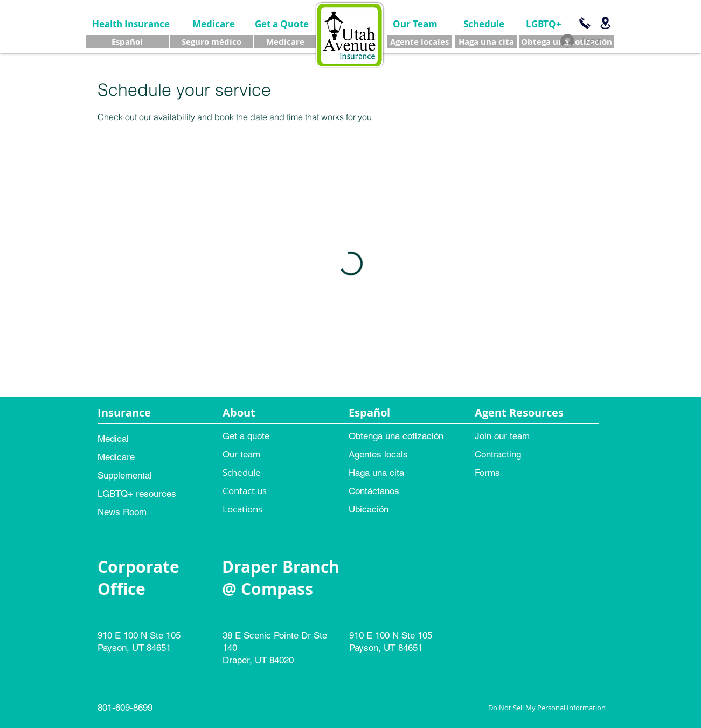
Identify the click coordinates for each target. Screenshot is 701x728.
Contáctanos (374, 491)
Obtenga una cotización (396, 436)
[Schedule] (484, 24)
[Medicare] (214, 24)
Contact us (245, 491)
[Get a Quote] (282, 24)
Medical (113, 439)
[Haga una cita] (486, 42)
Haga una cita (376, 473)
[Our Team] (415, 24)
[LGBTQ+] (544, 24)
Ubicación (369, 509)
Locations (242, 509)
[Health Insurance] (131, 24)
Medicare (116, 457)
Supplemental (125, 475)
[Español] (127, 42)
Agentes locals (378, 454)
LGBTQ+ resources (137, 494)
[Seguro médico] (211, 42)
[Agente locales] (420, 42)
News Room (122, 512)
